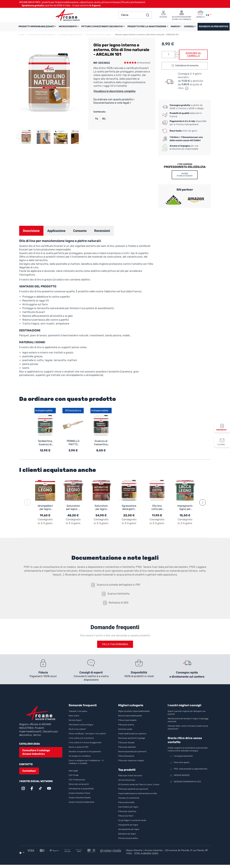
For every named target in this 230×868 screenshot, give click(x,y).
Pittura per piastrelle (127, 747)
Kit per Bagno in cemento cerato (132, 820)
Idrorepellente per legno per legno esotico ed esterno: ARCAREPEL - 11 (45, 508)
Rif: (96, 63)
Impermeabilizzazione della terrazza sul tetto (138, 793)
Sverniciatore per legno (128, 807)
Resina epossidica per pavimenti (132, 752)
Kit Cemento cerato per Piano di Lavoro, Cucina (139, 784)
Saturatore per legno (127, 834)
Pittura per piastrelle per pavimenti (133, 789)
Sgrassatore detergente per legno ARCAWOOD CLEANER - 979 (129, 508)
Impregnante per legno (128, 825)
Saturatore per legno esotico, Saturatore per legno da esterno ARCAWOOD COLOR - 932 (101, 508)
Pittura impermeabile (127, 720)
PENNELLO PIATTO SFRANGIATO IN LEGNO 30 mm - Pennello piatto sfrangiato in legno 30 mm (73, 443)
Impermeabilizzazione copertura (132, 734)
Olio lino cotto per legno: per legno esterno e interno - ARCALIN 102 (157, 508)
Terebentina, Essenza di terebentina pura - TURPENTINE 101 (45, 443)
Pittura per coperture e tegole (131, 760)
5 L (104, 119)
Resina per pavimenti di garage (132, 738)
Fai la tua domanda (115, 644)
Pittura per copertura (127, 811)
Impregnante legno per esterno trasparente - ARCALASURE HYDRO (185, 508)
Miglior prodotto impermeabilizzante (134, 711)
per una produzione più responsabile (184, 147)
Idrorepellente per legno (129, 829)
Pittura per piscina (126, 725)
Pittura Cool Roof (126, 816)
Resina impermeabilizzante (130, 716)
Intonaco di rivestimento (129, 798)
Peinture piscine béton (128, 838)
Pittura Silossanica (126, 756)
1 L (97, 119)
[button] (137, 63)
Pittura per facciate (126, 743)
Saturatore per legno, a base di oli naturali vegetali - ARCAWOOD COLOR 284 (73, 508)
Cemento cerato (125, 729)
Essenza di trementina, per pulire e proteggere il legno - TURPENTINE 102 (101, 443)
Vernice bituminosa (127, 780)
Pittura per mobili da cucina (130, 776)
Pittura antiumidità (126, 802)
